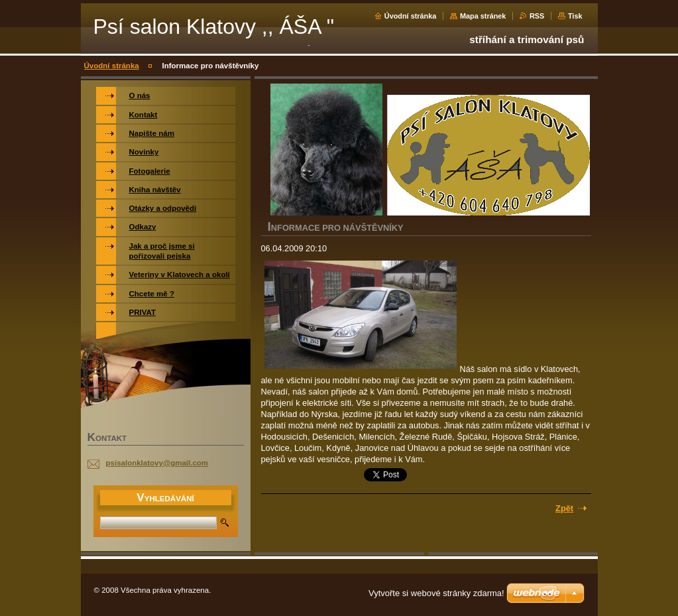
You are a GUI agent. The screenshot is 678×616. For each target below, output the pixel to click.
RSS (537, 16)
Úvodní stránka (411, 16)
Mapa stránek (483, 16)
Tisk (575, 16)
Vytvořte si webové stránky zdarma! (436, 593)
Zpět (564, 508)
